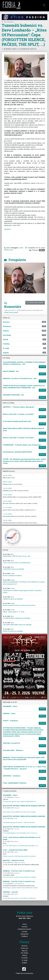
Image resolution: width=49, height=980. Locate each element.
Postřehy (24, 958)
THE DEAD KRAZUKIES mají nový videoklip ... (18, 624)
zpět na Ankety (8, 22)
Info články (25, 953)
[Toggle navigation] (44, 5)
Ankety (25, 955)
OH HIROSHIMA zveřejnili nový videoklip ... (17, 617)
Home (25, 924)
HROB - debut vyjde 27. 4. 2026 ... (14, 611)
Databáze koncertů (24, 929)
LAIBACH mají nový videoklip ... (13, 598)
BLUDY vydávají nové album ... (13, 575)
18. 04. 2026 (7, 520)
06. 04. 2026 (7, 475)
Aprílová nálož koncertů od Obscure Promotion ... (20, 605)
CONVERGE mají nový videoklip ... (14, 568)
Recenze (24, 946)
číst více (42, 367)
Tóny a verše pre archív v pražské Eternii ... (17, 562)
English (24, 963)
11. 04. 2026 (7, 507)
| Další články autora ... (14, 249)
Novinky (25, 927)
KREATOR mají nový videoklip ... (14, 630)
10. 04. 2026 (7, 488)
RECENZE (7, 229)
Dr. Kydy (25, 960)
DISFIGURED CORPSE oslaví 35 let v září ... (17, 555)
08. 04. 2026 (7, 482)
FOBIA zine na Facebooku (24, 970)
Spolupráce (24, 934)
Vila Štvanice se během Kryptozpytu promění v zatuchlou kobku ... (22, 591)
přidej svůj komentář (35, 303)
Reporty (25, 951)
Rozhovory (24, 948)
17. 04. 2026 (7, 514)
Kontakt (25, 931)
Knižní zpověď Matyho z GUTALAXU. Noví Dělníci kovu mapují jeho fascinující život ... (24, 582)
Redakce (25, 936)
